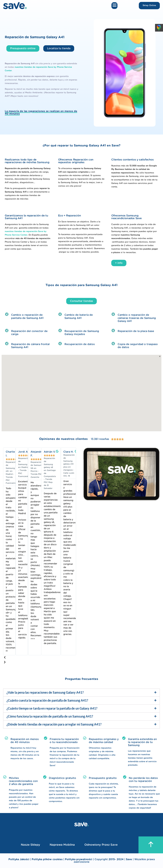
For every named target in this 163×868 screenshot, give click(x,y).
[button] (114, 6)
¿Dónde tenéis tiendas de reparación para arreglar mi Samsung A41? (54, 724)
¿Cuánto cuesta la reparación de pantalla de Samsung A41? (47, 700)
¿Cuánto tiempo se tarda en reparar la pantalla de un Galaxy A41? (52, 708)
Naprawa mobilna (62, 845)
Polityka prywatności (79, 859)
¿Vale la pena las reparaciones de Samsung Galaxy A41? (45, 692)
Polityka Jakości (19, 859)
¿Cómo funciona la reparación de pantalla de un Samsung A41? (50, 716)
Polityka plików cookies (47, 859)
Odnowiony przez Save (101, 845)
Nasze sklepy (30, 845)
